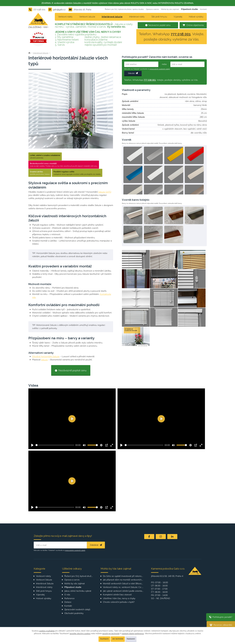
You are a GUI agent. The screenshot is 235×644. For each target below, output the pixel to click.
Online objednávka (193, 25)
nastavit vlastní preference (133, 633)
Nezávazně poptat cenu (158, 25)
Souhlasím (104, 639)
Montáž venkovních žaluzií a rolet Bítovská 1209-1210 (123, 584)
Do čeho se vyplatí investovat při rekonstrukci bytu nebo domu (123, 576)
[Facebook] (149, 537)
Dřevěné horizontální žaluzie (46, 356)
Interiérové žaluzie (112, 17)
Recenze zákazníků (221, 625)
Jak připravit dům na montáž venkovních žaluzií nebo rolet (123, 580)
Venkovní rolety (65, 17)
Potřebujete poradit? (221, 617)
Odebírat (96, 545)
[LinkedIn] (172, 537)
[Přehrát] (32, 445)
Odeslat (133, 73)
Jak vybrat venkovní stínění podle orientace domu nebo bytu (123, 591)
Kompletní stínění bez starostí (117, 595)
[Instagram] (161, 537)
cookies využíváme (47, 631)
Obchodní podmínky (74, 613)
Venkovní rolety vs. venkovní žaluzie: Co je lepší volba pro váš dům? (123, 587)
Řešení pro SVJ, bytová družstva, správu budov (124, 9)
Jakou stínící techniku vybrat (78, 591)
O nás (67, 595)
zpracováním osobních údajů (160, 69)
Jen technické (118, 639)
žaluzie (44, 360)
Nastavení (131, 639)
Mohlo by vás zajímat (170, 9)
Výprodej (178, 17)
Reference (69, 598)
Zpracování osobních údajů (77, 609)
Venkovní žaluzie (87, 17)
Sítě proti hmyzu (159, 17)
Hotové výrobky (196, 17)
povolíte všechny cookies (80, 633)
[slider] (55, 445)
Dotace (68, 602)
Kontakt (203, 9)
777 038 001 (181, 34)
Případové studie (189, 9)
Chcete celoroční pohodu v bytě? (119, 602)
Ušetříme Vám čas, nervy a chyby (119, 598)
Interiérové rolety (137, 17)
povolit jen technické (111, 633)
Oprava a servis (152, 9)
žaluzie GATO (105, 192)
